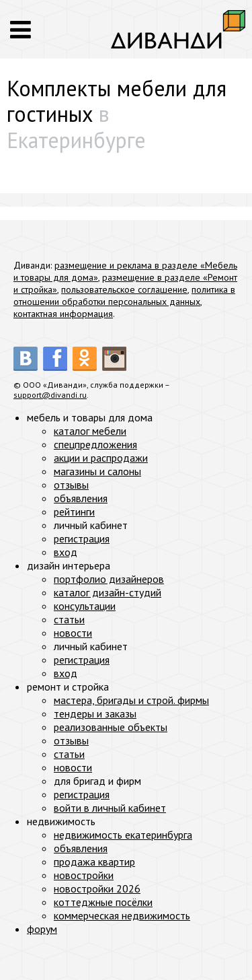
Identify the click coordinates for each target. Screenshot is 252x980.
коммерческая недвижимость (122, 915)
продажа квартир (94, 862)
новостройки (84, 875)
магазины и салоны (97, 471)
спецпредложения (95, 444)
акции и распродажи (101, 458)
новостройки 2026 (97, 888)
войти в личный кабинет (110, 808)
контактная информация (63, 314)
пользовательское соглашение (124, 289)
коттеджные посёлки (103, 902)
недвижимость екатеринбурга (123, 835)
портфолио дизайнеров (109, 579)
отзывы (71, 485)
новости (73, 633)
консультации (85, 606)
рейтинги (74, 512)
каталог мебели (90, 431)
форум (42, 929)
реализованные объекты (111, 727)
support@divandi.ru (50, 395)
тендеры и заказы (95, 713)
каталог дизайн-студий (108, 592)
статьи (69, 619)
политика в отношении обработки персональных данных (124, 295)
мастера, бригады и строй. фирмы (131, 700)
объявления (81, 498)
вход (66, 552)
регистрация (82, 538)
